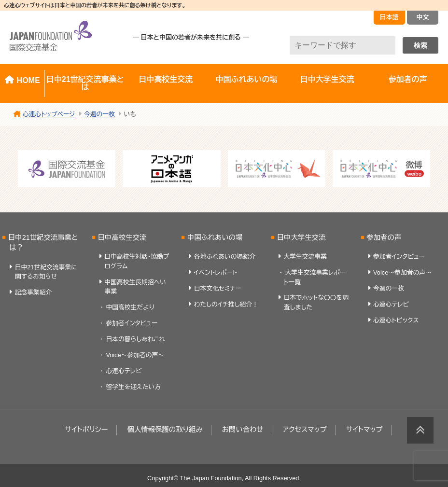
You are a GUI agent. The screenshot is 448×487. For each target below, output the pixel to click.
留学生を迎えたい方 (133, 387)
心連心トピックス (396, 320)
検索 (420, 45)
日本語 (389, 17)
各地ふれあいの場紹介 (225, 257)
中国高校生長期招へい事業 (135, 287)
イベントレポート (216, 272)
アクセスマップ (305, 430)
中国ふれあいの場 (246, 79)
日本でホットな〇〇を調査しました (316, 302)
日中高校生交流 (166, 79)
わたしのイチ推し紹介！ (226, 304)
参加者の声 (384, 237)
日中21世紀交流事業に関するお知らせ (46, 272)
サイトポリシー (86, 430)
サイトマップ (364, 430)
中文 (423, 17)
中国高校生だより (130, 307)
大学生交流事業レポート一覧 (315, 277)
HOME (28, 80)
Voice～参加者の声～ (135, 355)
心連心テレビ (124, 371)
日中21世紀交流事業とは (85, 83)
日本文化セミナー (218, 288)
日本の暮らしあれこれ (135, 339)
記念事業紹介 (34, 292)
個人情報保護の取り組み (165, 430)
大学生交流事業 (305, 257)
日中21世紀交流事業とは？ (43, 243)
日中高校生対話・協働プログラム (137, 261)
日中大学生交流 (327, 79)
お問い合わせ (243, 430)
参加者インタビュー (132, 323)
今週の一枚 (389, 288)
